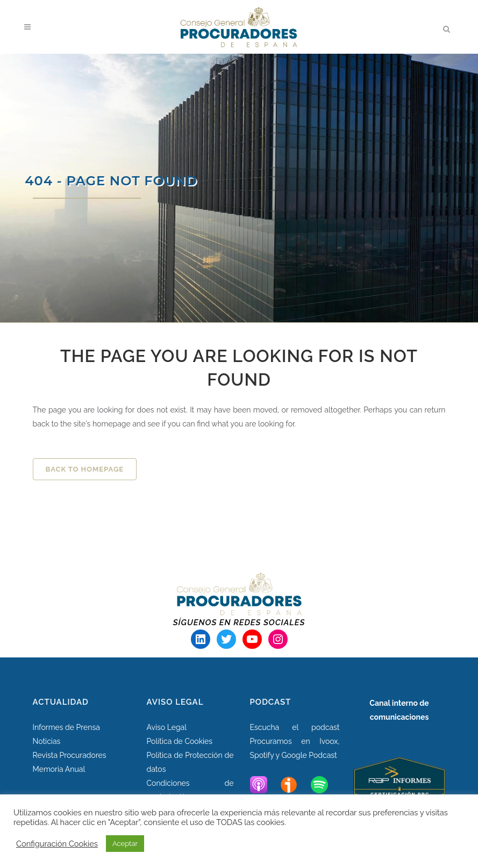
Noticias (47, 741)
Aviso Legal (167, 727)
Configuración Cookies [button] (57, 844)
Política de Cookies (180, 741)
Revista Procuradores (70, 755)
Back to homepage (85, 469)
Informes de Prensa (66, 727)
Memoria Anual (59, 769)
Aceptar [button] (125, 844)
